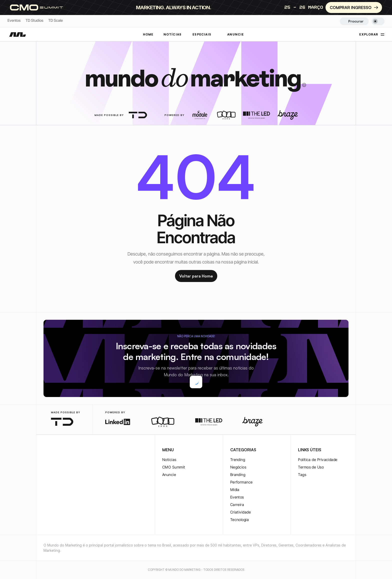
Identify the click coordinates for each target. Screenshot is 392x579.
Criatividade (240, 512)
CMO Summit (174, 467)
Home (148, 34)
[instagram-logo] (46, 450)
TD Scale (55, 20)
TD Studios (34, 20)
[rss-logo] (78, 450)
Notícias (169, 460)
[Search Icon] (354, 21)
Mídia (235, 490)
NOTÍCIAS (173, 34)
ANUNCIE (235, 34)
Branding (238, 475)
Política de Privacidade (318, 460)
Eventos (14, 20)
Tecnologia (240, 520)
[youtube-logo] (70, 450)
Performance (241, 482)
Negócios (238, 467)
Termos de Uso (311, 467)
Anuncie (169, 475)
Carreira (237, 505)
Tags (302, 475)
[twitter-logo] (54, 450)
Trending (238, 460)
